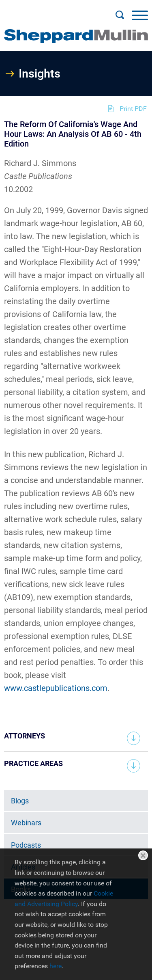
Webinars (26, 823)
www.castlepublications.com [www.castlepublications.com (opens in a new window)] (56, 688)
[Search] (120, 15)
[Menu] (140, 15)
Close (143, 855)
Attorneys (25, 736)
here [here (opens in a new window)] (56, 966)
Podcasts (26, 845)
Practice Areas (33, 763)
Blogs (20, 801)
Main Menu (50, 11)
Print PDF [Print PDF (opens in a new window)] (133, 109)
